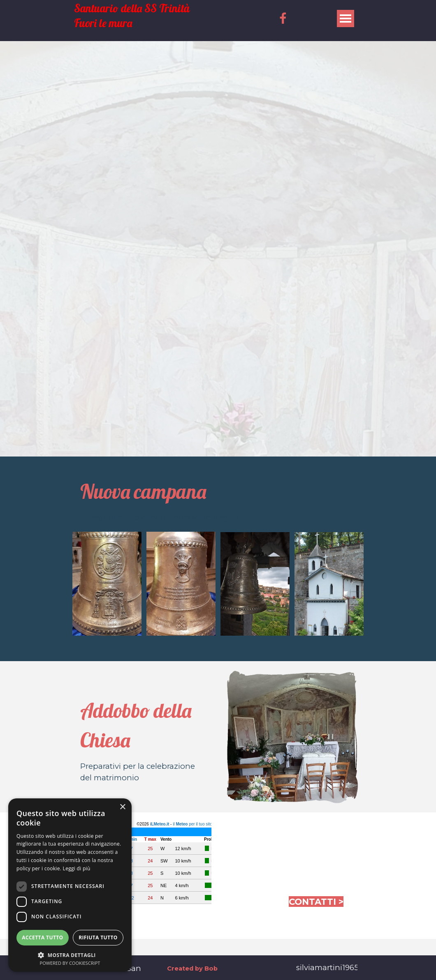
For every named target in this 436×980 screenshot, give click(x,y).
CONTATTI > (316, 902)
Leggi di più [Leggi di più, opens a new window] (77, 868)
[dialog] (70, 885)
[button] (70, 954)
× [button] (122, 807)
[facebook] (283, 18)
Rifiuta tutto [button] (98, 937)
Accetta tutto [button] (42, 937)
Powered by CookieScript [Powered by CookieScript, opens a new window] (70, 963)
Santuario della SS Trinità (132, 8)
